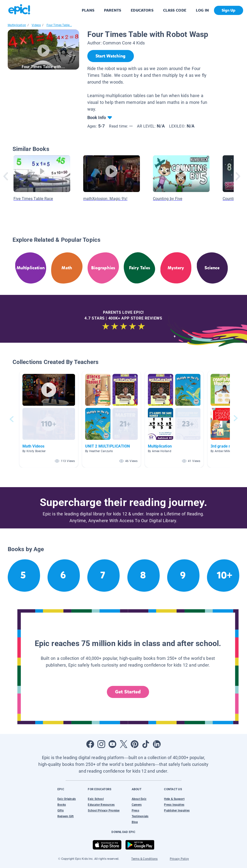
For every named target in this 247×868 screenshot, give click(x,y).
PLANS (88, 10)
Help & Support (174, 799)
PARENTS (113, 10)
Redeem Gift (66, 816)
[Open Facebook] (90, 744)
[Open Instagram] (101, 744)
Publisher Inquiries (177, 811)
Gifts (61, 811)
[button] (49, 419)
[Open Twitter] (123, 744)
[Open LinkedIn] (157, 744)
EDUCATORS (142, 10)
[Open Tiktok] (146, 744)
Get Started (128, 692)
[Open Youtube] (112, 744)
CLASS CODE (175, 10)
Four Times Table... (59, 25)
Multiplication (17, 25)
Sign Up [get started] (229, 10)
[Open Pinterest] (135, 744)
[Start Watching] (111, 56)
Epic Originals (67, 799)
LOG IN (202, 10)
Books (62, 805)
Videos (36, 25)
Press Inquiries (174, 805)
